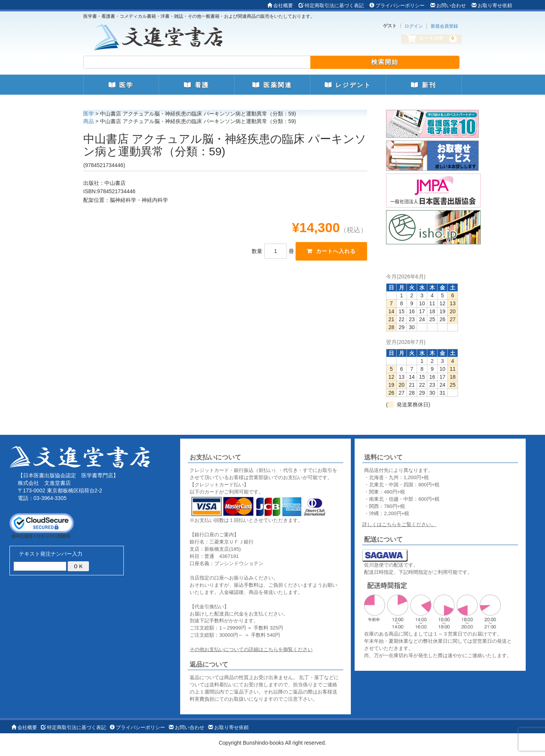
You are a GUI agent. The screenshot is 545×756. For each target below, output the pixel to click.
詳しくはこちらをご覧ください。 (399, 524)
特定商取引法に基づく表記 (331, 5)
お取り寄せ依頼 (492, 5)
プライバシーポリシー (397, 5)
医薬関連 (272, 85)
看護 (196, 85)
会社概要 (280, 5)
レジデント (348, 85)
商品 (89, 121)
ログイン (414, 26)
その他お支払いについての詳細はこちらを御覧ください (251, 649)
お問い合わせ (448, 5)
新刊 (424, 85)
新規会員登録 (444, 26)
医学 (121, 85)
